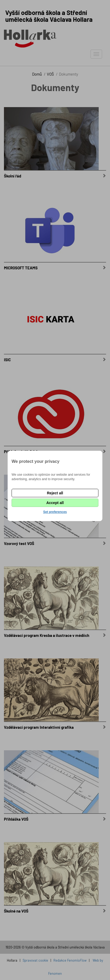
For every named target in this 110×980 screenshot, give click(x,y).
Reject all (55, 493)
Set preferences (55, 512)
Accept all (55, 503)
